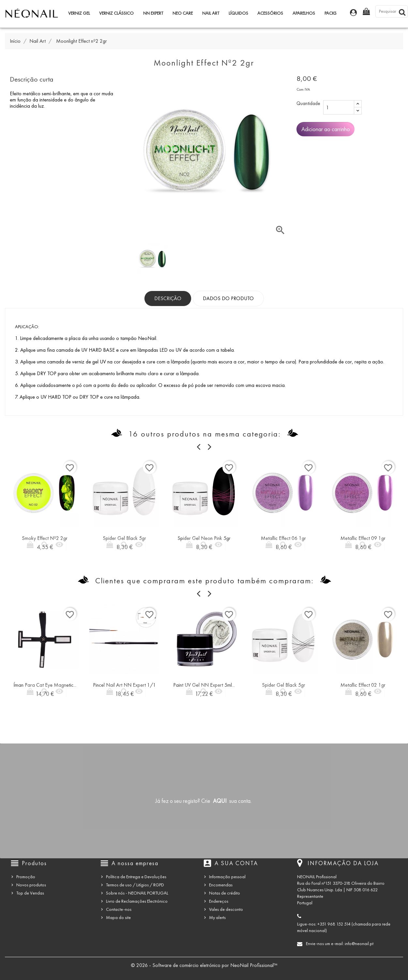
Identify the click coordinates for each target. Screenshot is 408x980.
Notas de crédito (225, 893)
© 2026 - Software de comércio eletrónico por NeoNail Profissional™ (204, 965)
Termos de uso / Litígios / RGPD (135, 885)
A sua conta (236, 863)
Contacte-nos (119, 909)
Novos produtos (31, 885)
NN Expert (153, 13)
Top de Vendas (30, 893)
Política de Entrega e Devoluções (136, 877)
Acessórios (270, 13)
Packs (331, 13)
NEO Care (183, 13)
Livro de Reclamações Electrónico (137, 901)
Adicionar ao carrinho (326, 129)
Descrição (168, 298)
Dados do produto (228, 298)
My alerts (217, 918)
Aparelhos (304, 13)
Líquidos (238, 13)
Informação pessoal (227, 877)
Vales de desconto (226, 909)
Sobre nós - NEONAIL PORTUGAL (137, 893)
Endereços (219, 901)
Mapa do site (118, 918)
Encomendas (221, 885)
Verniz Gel (79, 13)
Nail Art (211, 13)
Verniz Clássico (116, 13)
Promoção (26, 877)
